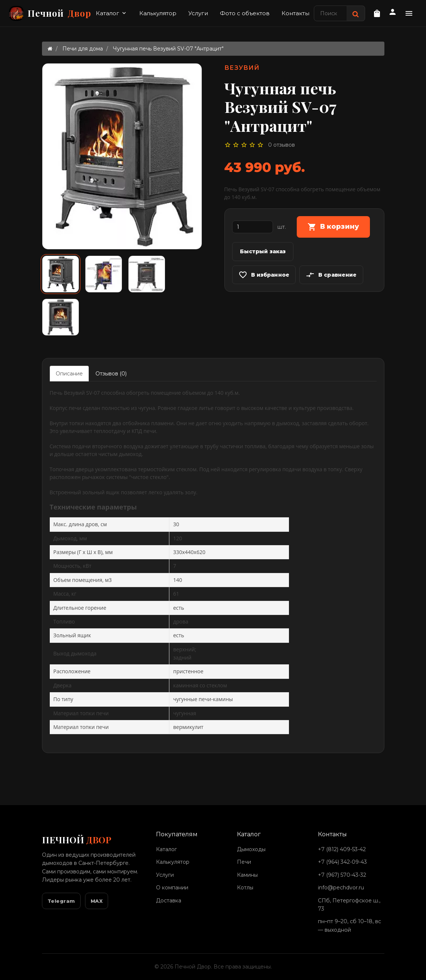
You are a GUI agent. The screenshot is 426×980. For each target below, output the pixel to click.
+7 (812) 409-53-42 (342, 849)
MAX (97, 901)
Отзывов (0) (111, 374)
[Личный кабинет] (393, 13)
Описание (69, 374)
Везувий (242, 68)
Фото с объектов (245, 13)
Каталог (112, 13)
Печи (244, 862)
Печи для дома (83, 49)
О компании (172, 888)
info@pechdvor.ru (341, 888)
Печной (50, 13)
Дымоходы (251, 849)
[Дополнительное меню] (409, 13)
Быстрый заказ (263, 251)
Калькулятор (158, 13)
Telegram (61, 901)
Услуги (198, 13)
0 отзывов (282, 145)
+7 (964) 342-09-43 (342, 862)
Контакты (295, 13)
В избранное (264, 275)
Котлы (245, 888)
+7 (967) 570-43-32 (342, 875)
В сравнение (331, 275)
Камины (247, 875)
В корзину (334, 227)
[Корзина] (377, 13)
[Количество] (253, 227)
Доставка (169, 901)
